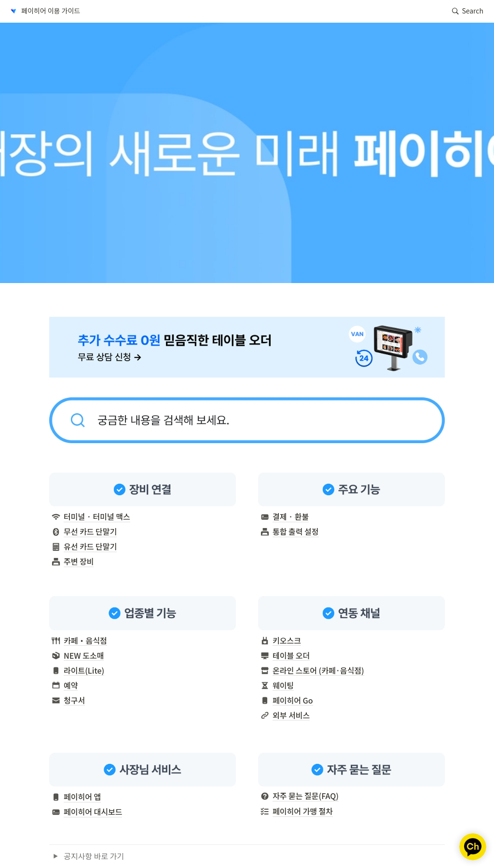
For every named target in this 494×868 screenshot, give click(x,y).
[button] (44, 11)
